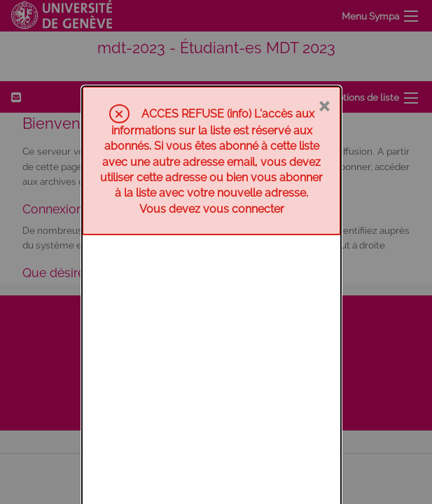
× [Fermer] (324, 19)
